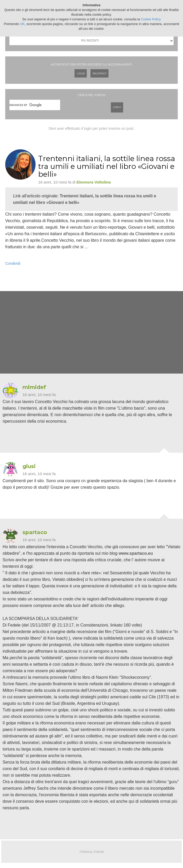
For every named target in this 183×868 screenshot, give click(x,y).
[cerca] (35, 105)
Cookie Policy (151, 19)
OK (22, 24)
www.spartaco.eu (136, 553)
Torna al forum (92, 852)
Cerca (117, 107)
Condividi (13, 263)
